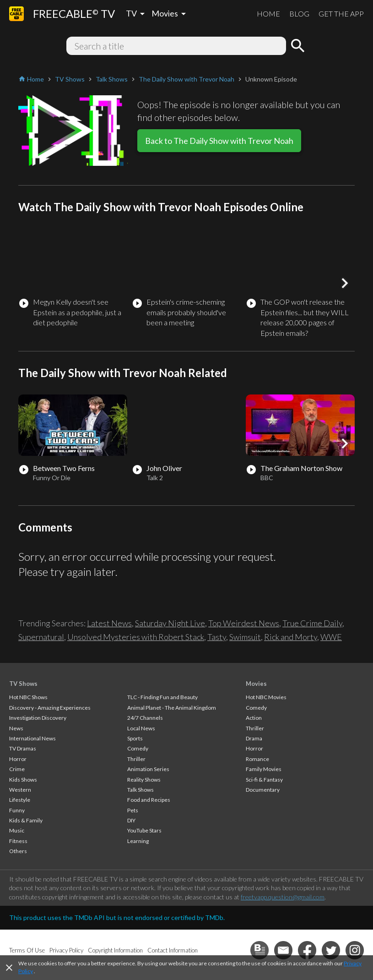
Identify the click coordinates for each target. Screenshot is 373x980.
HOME (268, 14)
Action (254, 718)
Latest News (109, 623)
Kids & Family (26, 820)
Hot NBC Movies (266, 697)
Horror (18, 759)
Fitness (18, 841)
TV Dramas (23, 748)
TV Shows (23, 684)
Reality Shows (144, 780)
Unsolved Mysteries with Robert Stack (136, 637)
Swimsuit (245, 637)
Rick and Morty (291, 637)
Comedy (138, 748)
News (16, 728)
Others (18, 851)
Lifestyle (20, 800)
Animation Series (148, 769)
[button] (345, 283)
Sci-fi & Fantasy (264, 780)
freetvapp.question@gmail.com (283, 897)
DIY (131, 820)
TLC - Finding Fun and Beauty (162, 697)
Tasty (217, 637)
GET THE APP (341, 14)
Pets (133, 810)
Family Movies (264, 769)
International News (32, 738)
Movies (256, 684)
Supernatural (41, 637)
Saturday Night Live (170, 623)
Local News (141, 728)
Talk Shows (141, 790)
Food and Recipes (149, 800)
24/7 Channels (145, 718)
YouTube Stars (144, 830)
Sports (135, 738)
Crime (17, 769)
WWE (331, 637)
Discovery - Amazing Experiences (50, 708)
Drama (254, 738)
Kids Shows (23, 780)
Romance (257, 759)
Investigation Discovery (38, 718)
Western (20, 790)
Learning (138, 841)
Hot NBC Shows (28, 697)
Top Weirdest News (244, 623)
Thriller (136, 759)
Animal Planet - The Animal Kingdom (172, 708)
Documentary (263, 790)
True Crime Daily (312, 623)
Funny (17, 810)
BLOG (299, 14)
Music (17, 830)
